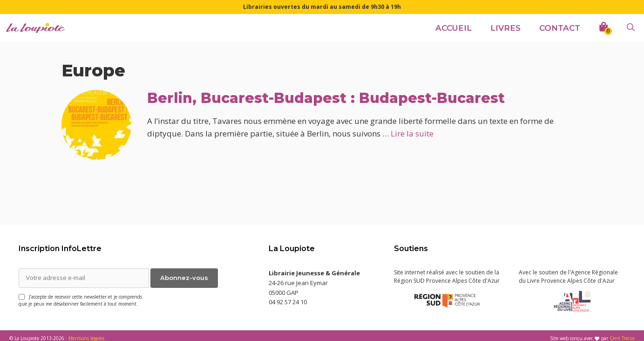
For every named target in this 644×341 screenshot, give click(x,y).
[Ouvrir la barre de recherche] (631, 28)
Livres (505, 28)
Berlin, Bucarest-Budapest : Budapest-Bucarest (326, 98)
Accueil (454, 28)
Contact (560, 28)
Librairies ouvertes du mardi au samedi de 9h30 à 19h (322, 7)
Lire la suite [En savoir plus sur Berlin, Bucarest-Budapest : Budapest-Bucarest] (412, 133)
